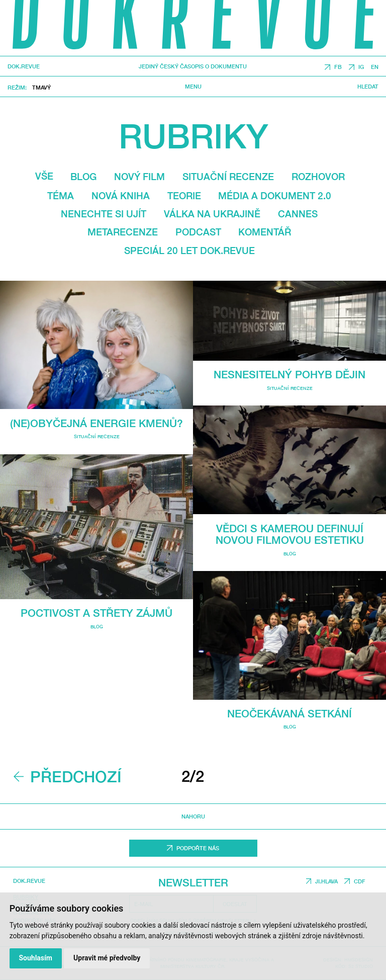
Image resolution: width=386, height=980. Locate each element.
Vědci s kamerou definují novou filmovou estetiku (290, 534)
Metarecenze (123, 232)
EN (375, 67)
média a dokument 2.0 (275, 196)
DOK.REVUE (24, 67)
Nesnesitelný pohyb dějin (289, 375)
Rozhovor (318, 177)
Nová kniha (121, 196)
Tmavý (41, 87)
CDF (360, 881)
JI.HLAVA (326, 881)
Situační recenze (228, 177)
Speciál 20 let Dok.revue (189, 251)
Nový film (139, 177)
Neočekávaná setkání (289, 714)
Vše (44, 176)
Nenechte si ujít (104, 214)
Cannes (298, 214)
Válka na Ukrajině (212, 214)
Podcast (198, 232)
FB (338, 67)
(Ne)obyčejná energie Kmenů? (96, 423)
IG (361, 67)
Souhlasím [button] (35, 958)
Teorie (184, 196)
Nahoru (193, 816)
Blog (83, 177)
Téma (61, 196)
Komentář (265, 232)
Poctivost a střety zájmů (96, 613)
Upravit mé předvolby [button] (107, 958)
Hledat (368, 87)
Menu (193, 87)
